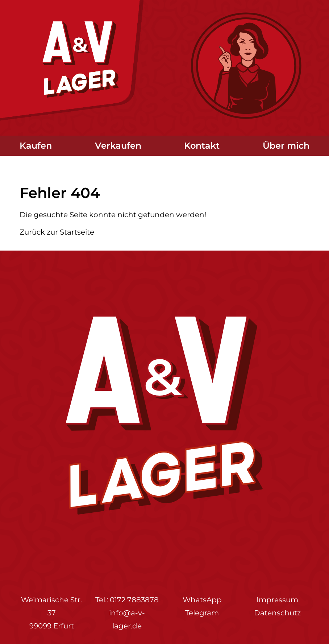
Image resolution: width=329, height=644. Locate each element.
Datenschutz (277, 613)
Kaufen (36, 146)
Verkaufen (118, 146)
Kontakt (202, 146)
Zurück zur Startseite (57, 232)
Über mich (286, 146)
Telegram (202, 613)
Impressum (277, 600)
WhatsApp (202, 600)
